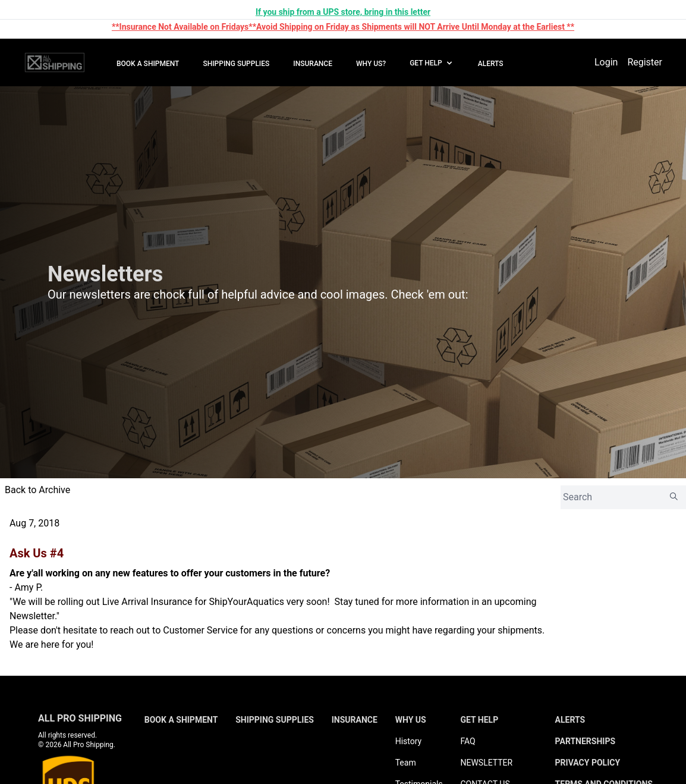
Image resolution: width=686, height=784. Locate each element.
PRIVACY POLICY (588, 763)
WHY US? (371, 64)
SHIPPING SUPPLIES (236, 64)
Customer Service (200, 630)
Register (645, 62)
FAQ (468, 741)
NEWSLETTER (486, 763)
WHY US (411, 720)
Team (406, 763)
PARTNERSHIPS (586, 741)
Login (606, 62)
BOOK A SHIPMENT (148, 64)
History (409, 741)
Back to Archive (37, 490)
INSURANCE (313, 64)
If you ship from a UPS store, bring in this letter (343, 12)
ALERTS (491, 64)
